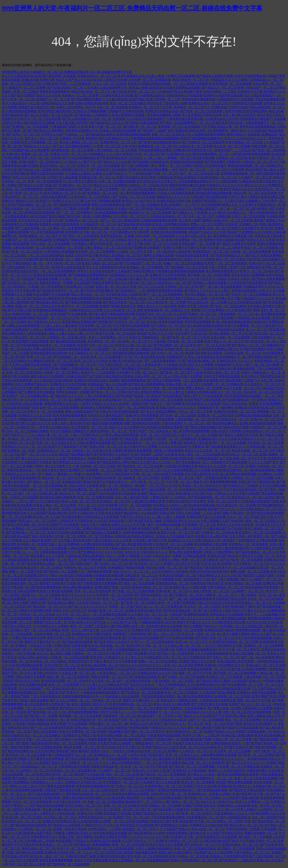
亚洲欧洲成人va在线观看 (233, 806)
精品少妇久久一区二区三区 (132, 572)
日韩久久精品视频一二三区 (194, 513)
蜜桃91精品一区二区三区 (39, 849)
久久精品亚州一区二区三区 (98, 224)
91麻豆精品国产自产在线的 (225, 529)
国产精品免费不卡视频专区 (223, 162)
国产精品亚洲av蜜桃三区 (47, 302)
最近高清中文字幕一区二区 (134, 474)
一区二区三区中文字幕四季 (226, 170)
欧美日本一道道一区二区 (199, 634)
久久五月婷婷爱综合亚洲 (245, 302)
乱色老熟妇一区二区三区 (18, 443)
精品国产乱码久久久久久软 (208, 232)
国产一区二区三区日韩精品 (109, 240)
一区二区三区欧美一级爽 (160, 443)
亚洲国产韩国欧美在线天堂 (117, 306)
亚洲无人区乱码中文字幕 (82, 255)
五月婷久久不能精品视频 (89, 111)
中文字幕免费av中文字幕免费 (130, 232)
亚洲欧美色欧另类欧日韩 (38, 80)
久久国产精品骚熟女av (71, 458)
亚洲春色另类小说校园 (219, 240)
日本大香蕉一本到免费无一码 (249, 536)
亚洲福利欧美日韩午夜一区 (230, 470)
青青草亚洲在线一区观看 (117, 236)
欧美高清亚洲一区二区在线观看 (230, 84)
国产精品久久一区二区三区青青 (223, 88)
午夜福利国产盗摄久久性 (67, 127)
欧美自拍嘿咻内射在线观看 (240, 774)
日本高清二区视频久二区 (241, 224)
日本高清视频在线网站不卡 (196, 181)
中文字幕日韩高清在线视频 (253, 638)
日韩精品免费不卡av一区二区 (73, 755)
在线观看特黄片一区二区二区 (213, 778)
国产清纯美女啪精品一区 (151, 595)
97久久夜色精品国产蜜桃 (242, 310)
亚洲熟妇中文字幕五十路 (79, 735)
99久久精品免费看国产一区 (262, 95)
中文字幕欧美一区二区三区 (251, 564)
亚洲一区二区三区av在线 (161, 244)
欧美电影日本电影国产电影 (261, 501)
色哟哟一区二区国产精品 (125, 607)
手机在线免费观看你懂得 (167, 817)
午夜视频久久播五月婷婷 (88, 244)
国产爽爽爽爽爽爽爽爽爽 (220, 482)
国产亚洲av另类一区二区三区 (103, 447)
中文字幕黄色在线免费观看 (131, 326)
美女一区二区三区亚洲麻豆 (128, 103)
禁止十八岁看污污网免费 (123, 556)
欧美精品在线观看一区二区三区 (209, 669)
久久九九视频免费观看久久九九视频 (186, 470)
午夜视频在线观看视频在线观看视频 (155, 138)
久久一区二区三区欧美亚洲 (100, 790)
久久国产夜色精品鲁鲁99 (67, 517)
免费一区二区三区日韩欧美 (150, 228)
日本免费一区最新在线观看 (95, 209)
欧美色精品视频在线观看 (133, 135)
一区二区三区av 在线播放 (41, 708)
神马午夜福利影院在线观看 (243, 396)
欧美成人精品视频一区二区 (106, 646)
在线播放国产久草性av (27, 330)
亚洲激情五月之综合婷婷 (206, 825)
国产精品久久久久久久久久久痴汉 (208, 291)
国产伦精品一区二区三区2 (168, 326)
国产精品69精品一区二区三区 (32, 205)
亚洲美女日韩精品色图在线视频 (149, 84)
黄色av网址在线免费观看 (122, 435)
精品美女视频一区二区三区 (250, 451)
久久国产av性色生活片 (160, 330)
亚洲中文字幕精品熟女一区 (147, 337)
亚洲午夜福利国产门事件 (238, 607)
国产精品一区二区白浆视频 (136, 583)
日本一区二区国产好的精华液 (149, 509)
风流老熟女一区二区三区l (105, 341)
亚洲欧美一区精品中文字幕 (34, 646)
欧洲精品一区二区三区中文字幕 (151, 107)
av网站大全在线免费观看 (23, 326)
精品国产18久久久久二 (223, 509)
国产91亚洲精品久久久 (114, 138)
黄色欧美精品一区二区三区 (211, 252)
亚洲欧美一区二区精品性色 (216, 415)
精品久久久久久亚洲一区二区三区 (208, 451)
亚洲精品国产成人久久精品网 (107, 384)
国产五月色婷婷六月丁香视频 (85, 579)
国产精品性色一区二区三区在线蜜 (140, 466)
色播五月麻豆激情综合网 (29, 638)
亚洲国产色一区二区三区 (178, 478)
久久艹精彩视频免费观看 (95, 572)
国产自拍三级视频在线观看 (45, 579)
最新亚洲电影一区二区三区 (109, 431)
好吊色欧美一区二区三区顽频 (173, 544)
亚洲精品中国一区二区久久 (97, 177)
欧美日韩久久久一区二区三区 (224, 341)
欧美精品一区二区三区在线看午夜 (29, 755)
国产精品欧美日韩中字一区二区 (58, 291)
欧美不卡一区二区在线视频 (80, 306)
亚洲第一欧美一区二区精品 (20, 92)
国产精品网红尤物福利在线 (150, 162)
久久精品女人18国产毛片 (79, 162)
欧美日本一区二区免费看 (198, 782)
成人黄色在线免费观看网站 (138, 193)
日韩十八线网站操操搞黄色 (154, 849)
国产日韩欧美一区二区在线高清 (203, 142)
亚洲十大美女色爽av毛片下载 (220, 298)
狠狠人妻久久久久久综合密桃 (157, 306)
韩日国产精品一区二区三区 (52, 650)
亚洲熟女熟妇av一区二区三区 (97, 76)
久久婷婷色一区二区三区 (33, 771)
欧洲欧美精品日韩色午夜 (174, 201)
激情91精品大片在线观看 (243, 135)
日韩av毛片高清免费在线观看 (119, 412)
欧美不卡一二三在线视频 (98, 373)
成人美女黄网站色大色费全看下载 (230, 236)
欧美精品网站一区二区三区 (163, 786)
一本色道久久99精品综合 (53, 427)
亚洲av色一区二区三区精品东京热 (38, 306)
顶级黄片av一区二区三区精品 (94, 259)
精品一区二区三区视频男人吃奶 (75, 743)
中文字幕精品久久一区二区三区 (90, 353)
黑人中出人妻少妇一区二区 (146, 240)
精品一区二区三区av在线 (122, 774)
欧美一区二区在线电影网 (45, 181)
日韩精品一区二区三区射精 (36, 614)
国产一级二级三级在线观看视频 (220, 287)
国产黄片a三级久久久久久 (32, 423)
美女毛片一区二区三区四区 (202, 607)
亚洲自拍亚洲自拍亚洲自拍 (48, 353)
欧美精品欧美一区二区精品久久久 (167, 310)
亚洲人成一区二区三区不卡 (193, 642)
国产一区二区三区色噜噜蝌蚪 (163, 294)
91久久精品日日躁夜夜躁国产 (146, 119)
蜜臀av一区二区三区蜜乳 (175, 166)
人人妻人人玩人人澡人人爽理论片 (32, 813)
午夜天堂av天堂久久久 (135, 517)
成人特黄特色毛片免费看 (140, 447)
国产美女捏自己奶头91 (139, 685)
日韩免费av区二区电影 (79, 287)
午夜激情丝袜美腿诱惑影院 (187, 228)
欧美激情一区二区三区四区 (115, 595)
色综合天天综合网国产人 (174, 189)
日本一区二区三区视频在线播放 (27, 431)
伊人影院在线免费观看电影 (43, 587)
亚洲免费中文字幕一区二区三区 (87, 232)
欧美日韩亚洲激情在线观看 (24, 790)
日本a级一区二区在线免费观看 (250, 252)
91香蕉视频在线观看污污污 (58, 552)
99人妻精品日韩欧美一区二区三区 (50, 361)
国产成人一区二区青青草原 (175, 653)
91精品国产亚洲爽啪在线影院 (189, 614)
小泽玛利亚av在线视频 (59, 252)
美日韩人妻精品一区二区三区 (79, 142)
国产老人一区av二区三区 (42, 138)
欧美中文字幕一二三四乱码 (201, 735)
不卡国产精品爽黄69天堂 (256, 349)
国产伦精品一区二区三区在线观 (134, 197)
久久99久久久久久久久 (146, 837)
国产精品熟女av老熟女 (100, 135)
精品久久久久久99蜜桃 (199, 259)
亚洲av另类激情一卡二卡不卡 (180, 205)
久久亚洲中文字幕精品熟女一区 (260, 205)
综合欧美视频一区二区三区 (52, 634)
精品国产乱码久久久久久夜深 (255, 240)
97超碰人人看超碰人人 (58, 474)
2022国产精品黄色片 (205, 189)
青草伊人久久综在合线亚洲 (95, 271)
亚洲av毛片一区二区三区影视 (41, 158)
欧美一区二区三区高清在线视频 (256, 778)
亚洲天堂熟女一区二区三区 (58, 166)
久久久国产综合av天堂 (191, 236)
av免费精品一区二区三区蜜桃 (29, 529)
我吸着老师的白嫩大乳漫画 (20, 166)
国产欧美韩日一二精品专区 (237, 860)
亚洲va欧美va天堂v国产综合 (194, 494)
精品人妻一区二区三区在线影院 (68, 677)
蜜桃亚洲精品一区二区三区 (153, 743)
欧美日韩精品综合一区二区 (231, 419)
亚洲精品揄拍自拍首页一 (227, 743)
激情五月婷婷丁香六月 (17, 650)
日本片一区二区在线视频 (248, 216)
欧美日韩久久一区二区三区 (240, 454)
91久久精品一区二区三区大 (131, 216)
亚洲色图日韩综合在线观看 (164, 626)
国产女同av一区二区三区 (23, 135)
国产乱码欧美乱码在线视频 (140, 638)
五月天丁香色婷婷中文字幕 (224, 646)
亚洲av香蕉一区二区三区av (152, 376)
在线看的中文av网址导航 (211, 536)
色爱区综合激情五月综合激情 (136, 177)
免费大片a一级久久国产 (49, 388)
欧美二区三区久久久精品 (91, 361)
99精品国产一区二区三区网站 (265, 88)
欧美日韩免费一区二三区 (164, 99)
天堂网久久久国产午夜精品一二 (62, 135)
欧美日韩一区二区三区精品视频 (212, 318)
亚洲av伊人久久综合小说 (149, 771)
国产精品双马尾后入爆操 (145, 521)
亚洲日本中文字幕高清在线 (256, 482)
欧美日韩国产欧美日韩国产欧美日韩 (55, 216)
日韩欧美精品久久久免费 (57, 103)
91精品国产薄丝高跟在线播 (209, 197)
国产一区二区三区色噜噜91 (75, 213)
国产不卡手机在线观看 (208, 396)
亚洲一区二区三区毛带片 (224, 228)
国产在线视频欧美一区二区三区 (75, 365)
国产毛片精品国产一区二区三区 (141, 263)
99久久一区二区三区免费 (195, 412)
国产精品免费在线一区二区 (81, 490)
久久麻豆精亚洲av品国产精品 (126, 99)
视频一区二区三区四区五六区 (21, 84)
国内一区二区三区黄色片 (148, 732)
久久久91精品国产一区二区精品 (40, 689)
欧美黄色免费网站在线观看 (182, 88)
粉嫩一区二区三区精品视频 (106, 802)
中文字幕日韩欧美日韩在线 (98, 318)
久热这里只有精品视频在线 (31, 724)
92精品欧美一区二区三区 (141, 575)
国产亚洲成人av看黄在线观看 (207, 283)
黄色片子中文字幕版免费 (120, 661)
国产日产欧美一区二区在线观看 (163, 388)
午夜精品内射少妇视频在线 (109, 509)
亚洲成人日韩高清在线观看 (118, 131)
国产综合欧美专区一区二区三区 (134, 92)
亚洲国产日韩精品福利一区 (253, 732)
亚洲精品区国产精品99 (93, 330)
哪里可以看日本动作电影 (47, 174)
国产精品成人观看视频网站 (146, 384)
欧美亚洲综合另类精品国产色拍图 (85, 322)
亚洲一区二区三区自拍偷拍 (198, 747)
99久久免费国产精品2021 (32, 384)
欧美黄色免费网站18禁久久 (220, 349)
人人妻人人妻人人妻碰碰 (160, 158)
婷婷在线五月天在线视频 (102, 517)
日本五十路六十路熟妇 (244, 197)
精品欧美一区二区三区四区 (141, 478)
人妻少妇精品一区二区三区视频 (116, 150)
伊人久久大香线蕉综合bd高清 (21, 76)
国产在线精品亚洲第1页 (145, 677)
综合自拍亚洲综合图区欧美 (103, 638)
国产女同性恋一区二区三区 (20, 283)
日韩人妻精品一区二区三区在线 (106, 248)
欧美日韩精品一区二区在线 (244, 142)
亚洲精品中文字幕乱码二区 (83, 782)
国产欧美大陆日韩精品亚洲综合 (159, 142)
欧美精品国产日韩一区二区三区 (157, 174)
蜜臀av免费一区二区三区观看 (250, 572)
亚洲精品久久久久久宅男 (35, 415)
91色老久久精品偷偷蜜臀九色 (108, 88)
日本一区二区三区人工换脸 (27, 864)
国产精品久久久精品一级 (76, 708)
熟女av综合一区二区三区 (148, 298)
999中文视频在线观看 (33, 685)
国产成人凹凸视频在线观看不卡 (74, 146)
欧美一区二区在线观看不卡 (109, 357)
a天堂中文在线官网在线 (250, 76)
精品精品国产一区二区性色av (157, 716)
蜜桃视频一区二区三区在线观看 (179, 127)
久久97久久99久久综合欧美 (264, 622)
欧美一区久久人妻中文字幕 (125, 244)
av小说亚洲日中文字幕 (122, 622)
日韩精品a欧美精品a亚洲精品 (177, 177)
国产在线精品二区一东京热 (71, 357)
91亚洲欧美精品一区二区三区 (217, 177)
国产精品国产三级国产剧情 (256, 575)
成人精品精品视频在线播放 (234, 322)
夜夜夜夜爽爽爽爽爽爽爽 (56, 860)
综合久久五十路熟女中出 (217, 802)
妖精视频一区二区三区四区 (104, 470)
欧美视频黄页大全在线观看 (219, 837)
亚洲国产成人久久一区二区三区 (250, 704)
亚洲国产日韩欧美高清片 (61, 189)
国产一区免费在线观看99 (213, 478)
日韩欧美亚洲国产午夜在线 (113, 813)
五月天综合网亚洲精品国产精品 (56, 751)
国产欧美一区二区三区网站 (109, 392)
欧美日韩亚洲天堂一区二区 (89, 720)
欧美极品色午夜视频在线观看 (235, 369)
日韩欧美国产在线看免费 (70, 646)
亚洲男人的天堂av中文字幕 (182, 564)
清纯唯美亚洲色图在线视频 (165, 291)
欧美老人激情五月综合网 (110, 80)
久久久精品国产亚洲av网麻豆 (50, 369)
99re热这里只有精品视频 (75, 575)
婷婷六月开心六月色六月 (79, 599)
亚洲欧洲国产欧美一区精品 (113, 587)
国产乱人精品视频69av (77, 119)
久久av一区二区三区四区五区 (247, 517)
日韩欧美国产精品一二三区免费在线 (67, 84)
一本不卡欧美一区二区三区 (188, 170)
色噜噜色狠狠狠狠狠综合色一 (82, 696)
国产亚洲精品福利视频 (212, 790)
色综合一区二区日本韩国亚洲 (32, 802)
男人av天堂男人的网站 (121, 618)
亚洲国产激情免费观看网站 (127, 380)
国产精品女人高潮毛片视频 (214, 76)
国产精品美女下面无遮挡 (195, 443)
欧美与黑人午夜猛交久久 (107, 657)
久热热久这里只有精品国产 (146, 755)
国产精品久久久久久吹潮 (114, 162)
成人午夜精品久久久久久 (44, 322)
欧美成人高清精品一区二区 (118, 255)
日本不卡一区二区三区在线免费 (39, 119)
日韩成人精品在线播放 (33, 700)
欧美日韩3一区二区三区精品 (43, 568)
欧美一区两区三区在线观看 (177, 76)
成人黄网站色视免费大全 (222, 271)
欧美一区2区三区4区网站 (161, 751)
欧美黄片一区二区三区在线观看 (260, 533)
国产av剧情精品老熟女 (149, 95)
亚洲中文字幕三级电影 (193, 306)
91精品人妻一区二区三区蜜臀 (233, 739)
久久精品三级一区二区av (60, 817)
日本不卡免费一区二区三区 (241, 388)
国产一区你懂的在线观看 (164, 525)
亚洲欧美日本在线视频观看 (169, 232)
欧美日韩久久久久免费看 (196, 365)
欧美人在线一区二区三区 (79, 501)
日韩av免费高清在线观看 (94, 443)
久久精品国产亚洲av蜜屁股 (218, 693)
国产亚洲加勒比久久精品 (171, 825)
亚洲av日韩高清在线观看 (92, 103)
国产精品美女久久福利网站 (45, 131)
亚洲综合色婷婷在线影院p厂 (177, 790)
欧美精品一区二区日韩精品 (93, 197)
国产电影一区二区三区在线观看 (202, 111)
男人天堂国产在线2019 (233, 747)
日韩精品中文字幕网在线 (76, 521)
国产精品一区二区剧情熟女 (81, 236)
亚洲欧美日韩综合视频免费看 (148, 170)
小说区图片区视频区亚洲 (180, 466)
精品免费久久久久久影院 (47, 556)
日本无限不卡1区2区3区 (257, 228)
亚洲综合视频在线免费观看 (95, 669)
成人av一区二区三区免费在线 (265, 330)
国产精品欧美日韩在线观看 (72, 205)
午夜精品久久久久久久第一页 (21, 474)
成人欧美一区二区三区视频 (232, 146)
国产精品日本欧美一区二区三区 (124, 302)
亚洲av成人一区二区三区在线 (266, 665)
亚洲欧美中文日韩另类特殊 (168, 275)
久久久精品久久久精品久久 (227, 213)
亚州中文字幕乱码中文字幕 (86, 513)
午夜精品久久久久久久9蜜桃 (229, 80)
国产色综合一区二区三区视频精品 (248, 294)
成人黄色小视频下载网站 (195, 220)
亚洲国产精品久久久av (219, 732)
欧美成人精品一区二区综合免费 (55, 505)
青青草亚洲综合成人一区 (24, 470)
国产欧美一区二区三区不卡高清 (188, 337)
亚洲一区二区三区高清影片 (130, 845)
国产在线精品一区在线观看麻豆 (185, 708)
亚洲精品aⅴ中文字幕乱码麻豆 (92, 634)
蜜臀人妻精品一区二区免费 (204, 388)
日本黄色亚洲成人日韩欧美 (124, 294)
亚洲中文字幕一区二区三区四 (110, 228)
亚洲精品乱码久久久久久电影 (217, 439)
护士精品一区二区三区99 (132, 209)
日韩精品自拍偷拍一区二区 (169, 216)
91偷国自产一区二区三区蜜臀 (26, 88)
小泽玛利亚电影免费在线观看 (250, 154)
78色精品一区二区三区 (106, 700)
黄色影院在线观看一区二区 (60, 681)
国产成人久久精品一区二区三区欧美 (48, 115)
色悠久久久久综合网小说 (29, 177)
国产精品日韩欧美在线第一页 (85, 759)
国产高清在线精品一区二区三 (67, 88)
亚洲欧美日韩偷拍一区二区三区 (235, 412)
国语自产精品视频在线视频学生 (201, 138)
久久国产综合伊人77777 (119, 174)
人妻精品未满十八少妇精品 (160, 365)
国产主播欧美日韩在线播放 (36, 392)
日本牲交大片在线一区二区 (257, 556)
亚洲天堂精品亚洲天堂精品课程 (246, 111)
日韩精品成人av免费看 (257, 708)
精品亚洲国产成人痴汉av (262, 170)
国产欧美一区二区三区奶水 (24, 252)
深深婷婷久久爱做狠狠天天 (99, 408)
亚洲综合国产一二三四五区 (233, 150)
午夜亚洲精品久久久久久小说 (217, 575)
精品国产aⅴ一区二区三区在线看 (150, 213)
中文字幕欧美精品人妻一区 (220, 127)
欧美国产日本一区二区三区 (141, 154)
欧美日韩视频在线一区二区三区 (150, 146)
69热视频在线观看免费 (108, 575)
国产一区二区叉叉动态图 (214, 345)
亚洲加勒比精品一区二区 (172, 583)
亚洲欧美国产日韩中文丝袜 (230, 107)
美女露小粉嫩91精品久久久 (61, 810)
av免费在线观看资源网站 (209, 135)
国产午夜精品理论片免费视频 (97, 583)
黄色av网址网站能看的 (121, 579)
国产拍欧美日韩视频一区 (266, 747)
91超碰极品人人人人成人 (105, 154)
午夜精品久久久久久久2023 (225, 185)
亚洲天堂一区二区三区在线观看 (98, 166)
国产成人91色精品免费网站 (264, 255)
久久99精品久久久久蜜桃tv (51, 626)
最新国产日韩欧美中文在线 (58, 583)
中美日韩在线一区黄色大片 (75, 813)
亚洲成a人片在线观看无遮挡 (175, 536)
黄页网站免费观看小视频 (164, 115)
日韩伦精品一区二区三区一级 (108, 724)
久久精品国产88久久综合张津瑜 (226, 404)
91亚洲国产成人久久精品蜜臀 (30, 150)
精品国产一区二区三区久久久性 (58, 318)
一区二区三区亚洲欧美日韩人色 (27, 517)
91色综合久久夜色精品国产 (106, 415)
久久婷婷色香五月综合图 (116, 95)
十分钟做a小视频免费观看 (89, 739)
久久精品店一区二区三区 (196, 751)
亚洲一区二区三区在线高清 (92, 591)
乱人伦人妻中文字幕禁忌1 (80, 181)
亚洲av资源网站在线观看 (129, 115)
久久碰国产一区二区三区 (255, 177)
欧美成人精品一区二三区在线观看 (198, 454)
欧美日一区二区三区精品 (257, 271)
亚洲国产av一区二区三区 (53, 99)
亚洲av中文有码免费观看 (142, 415)
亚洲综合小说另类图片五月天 (225, 665)
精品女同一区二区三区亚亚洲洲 (255, 193)
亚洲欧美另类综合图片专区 (143, 611)
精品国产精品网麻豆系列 (126, 369)
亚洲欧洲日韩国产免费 (143, 529)
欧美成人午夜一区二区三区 (103, 127)
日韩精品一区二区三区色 (181, 287)
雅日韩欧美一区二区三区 (140, 127)
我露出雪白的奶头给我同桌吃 (82, 798)
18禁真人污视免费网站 (96, 216)
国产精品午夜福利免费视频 (104, 423)
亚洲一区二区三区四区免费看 (59, 408)
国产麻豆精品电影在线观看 (68, 341)
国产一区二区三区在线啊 (229, 443)
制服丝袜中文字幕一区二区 (265, 267)
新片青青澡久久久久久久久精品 (74, 462)
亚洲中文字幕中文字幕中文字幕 (184, 248)
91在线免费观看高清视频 (74, 349)
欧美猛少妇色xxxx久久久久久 (176, 408)
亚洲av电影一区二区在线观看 (230, 337)
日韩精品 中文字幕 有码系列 (257, 92)
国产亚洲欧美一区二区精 (19, 451)
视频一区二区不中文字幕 (250, 458)
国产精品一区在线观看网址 (178, 123)
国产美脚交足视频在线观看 (156, 255)
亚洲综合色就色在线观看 (50, 275)
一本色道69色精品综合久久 (263, 759)
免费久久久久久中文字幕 (129, 525)
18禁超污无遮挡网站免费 (35, 611)
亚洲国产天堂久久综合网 (200, 786)
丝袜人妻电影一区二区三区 (211, 591)
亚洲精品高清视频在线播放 (253, 415)
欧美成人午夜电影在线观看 (55, 591)
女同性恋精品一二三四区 (220, 92)
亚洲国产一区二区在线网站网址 (27, 396)
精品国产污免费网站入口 (244, 232)
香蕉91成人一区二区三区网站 (38, 521)
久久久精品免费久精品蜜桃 (121, 798)
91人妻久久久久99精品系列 (42, 501)
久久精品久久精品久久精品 (83, 174)
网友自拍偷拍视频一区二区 (246, 166)
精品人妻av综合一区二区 (88, 294)
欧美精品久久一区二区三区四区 (253, 497)
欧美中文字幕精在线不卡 (65, 447)
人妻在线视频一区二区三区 (235, 314)
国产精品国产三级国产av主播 (154, 454)
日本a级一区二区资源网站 (45, 287)
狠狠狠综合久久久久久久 (173, 197)
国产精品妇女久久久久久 (107, 123)
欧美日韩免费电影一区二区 (184, 240)
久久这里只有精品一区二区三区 (195, 314)
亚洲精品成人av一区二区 (266, 80)
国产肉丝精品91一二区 (130, 291)
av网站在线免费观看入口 (56, 197)
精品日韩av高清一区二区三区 (91, 92)
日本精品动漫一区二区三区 (265, 447)
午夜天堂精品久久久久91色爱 (112, 540)
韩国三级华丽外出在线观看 (142, 423)
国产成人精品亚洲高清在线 (146, 357)
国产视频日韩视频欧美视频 (83, 302)
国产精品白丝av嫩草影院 (44, 298)
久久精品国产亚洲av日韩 (158, 513)
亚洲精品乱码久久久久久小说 (157, 673)
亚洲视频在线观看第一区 (237, 174)
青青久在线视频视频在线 (108, 205)
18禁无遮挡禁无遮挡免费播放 (53, 618)
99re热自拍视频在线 (201, 505)
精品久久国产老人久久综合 (74, 80)
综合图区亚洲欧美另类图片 (111, 837)
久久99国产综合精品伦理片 (225, 833)
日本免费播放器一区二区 (119, 419)
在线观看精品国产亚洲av (163, 860)
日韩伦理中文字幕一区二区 (169, 794)
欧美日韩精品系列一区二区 (20, 583)
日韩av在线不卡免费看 (187, 376)
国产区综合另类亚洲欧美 (97, 291)
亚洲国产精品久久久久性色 (42, 95)
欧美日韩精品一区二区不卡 (62, 193)
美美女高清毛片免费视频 (248, 275)
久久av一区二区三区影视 (110, 84)
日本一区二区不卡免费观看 (155, 579)
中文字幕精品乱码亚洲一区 (103, 478)
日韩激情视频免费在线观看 (159, 220)
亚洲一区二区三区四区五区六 (160, 435)
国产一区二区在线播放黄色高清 (191, 689)
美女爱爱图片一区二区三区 (121, 782)
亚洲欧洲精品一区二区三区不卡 (40, 236)
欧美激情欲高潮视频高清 (50, 310)
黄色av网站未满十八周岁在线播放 (25, 334)
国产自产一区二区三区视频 (199, 435)
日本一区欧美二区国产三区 (227, 267)
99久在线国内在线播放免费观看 (162, 427)
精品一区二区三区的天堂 (29, 439)
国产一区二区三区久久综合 (39, 454)
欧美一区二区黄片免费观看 (177, 603)
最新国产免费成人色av (269, 220)
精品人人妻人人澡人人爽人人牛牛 (72, 334)
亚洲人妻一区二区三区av (112, 287)
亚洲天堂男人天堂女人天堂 (65, 638)
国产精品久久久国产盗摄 (35, 185)
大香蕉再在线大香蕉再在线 (185, 119)
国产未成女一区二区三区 (111, 564)
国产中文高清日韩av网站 (229, 716)
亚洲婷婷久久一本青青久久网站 (159, 560)
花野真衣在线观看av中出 (82, 131)
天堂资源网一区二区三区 (95, 326)
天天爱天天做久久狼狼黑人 (242, 201)
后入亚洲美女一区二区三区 (262, 384)
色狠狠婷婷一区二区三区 (119, 716)
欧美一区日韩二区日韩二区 (133, 810)
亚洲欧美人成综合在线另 (68, 267)
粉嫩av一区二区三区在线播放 (183, 263)
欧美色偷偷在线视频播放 (79, 298)
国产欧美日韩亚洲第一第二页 (21, 525)
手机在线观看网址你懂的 (155, 150)
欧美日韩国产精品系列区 (55, 111)
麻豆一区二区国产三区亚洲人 (90, 626)
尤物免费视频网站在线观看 (219, 755)
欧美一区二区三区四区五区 (194, 330)
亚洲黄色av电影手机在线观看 (223, 95)
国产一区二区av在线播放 (143, 205)
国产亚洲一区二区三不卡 (26, 193)
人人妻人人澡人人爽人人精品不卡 (183, 529)
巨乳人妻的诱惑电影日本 (232, 548)
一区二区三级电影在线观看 (190, 84)
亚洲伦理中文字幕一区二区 (145, 646)
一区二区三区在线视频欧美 (48, 486)
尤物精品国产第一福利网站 (215, 408)
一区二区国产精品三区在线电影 (36, 732)
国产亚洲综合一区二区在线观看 (28, 127)
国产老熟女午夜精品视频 (164, 380)
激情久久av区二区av (23, 786)
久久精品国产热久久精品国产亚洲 (179, 92)
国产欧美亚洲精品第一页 (180, 611)
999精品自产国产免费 (164, 821)
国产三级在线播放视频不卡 (163, 361)
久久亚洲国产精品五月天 (50, 763)
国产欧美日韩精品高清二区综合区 (119, 158)
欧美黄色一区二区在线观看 (58, 345)
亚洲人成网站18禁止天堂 (264, 716)
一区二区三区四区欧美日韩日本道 (220, 123)
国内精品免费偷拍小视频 (267, 470)
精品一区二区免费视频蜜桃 (24, 189)
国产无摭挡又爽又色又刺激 (209, 704)
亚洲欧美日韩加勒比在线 (162, 111)
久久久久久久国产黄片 (263, 462)
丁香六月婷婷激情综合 (262, 213)
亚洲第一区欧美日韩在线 (70, 829)
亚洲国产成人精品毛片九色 (36, 107)
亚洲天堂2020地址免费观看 (66, 533)
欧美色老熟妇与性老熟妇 (262, 587)
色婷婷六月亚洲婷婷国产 (210, 166)
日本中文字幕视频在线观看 (103, 201)
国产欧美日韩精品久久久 (227, 255)
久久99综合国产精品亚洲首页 (247, 283)
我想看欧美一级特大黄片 (229, 131)
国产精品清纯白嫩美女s (222, 423)
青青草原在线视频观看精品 (257, 127)
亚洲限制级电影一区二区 (60, 330)
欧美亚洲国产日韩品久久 (182, 298)
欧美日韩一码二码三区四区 (24, 817)
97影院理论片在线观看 (247, 103)
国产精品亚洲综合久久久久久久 (171, 209)
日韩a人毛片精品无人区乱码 (215, 603)
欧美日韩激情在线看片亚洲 (65, 439)
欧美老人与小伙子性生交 (139, 201)
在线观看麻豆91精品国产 (256, 119)
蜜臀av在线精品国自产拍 (82, 412)
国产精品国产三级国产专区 (155, 131)
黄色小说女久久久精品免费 (172, 704)
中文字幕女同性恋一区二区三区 (119, 365)
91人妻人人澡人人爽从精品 (59, 326)
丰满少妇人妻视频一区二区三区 (28, 154)
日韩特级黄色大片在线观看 (184, 95)
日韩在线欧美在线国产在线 (20, 408)
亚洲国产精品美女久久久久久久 (153, 813)
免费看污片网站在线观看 (189, 556)
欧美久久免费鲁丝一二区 (253, 802)
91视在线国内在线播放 (21, 111)
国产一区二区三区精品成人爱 (200, 174)
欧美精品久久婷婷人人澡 (170, 505)
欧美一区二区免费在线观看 (95, 497)
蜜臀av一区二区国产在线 (26, 572)
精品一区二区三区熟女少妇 (234, 259)
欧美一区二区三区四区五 (117, 486)
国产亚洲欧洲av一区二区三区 (73, 185)
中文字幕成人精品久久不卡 (121, 548)
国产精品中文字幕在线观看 (240, 728)
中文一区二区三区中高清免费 (98, 505)
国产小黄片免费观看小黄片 (139, 166)
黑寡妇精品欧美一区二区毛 (90, 369)
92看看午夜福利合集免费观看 (132, 451)
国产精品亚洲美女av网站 (113, 462)
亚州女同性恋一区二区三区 (62, 665)
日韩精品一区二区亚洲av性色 (235, 158)
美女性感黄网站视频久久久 (219, 205)
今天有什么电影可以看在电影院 (31, 365)
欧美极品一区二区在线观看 (145, 267)
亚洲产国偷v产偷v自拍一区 (232, 513)
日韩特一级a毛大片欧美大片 (53, 466)
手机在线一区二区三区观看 (185, 341)
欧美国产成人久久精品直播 (188, 587)
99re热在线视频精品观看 (111, 213)
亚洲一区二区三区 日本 (112, 146)
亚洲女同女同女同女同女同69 (209, 572)
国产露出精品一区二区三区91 (47, 607)
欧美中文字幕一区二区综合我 (116, 334)
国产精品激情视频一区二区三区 (209, 497)
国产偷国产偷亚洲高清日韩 (34, 743)
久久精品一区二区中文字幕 (135, 252)
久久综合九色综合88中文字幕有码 (181, 447)
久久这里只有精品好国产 (110, 521)
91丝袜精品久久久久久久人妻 (129, 275)
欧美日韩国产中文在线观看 (51, 294)
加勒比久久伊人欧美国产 (32, 201)
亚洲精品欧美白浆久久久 (234, 786)
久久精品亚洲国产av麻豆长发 (236, 181)
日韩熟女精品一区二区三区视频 (40, 490)
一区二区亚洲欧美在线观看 (200, 380)
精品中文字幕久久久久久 (249, 611)
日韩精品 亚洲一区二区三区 (243, 353)
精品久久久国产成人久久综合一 (153, 462)
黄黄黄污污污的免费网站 (208, 310)
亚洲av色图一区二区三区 (183, 384)
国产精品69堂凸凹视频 (39, 123)
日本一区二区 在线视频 (112, 107)
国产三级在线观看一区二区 (33, 228)
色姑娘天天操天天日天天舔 (191, 743)
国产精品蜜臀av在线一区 (128, 626)
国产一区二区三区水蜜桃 (146, 708)
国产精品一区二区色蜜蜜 (101, 439)
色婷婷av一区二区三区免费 (80, 95)
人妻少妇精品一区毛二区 (255, 595)
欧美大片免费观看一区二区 (39, 142)
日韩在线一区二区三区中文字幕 (264, 162)
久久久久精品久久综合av (84, 419)
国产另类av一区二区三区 (223, 657)
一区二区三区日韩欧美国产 (74, 564)
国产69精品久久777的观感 (190, 213)
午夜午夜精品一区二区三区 (226, 587)
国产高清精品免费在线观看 (116, 689)
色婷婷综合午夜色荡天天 (207, 583)
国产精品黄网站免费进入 (88, 99)
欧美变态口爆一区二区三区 (134, 345)
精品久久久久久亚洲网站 (110, 185)
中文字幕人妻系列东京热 (201, 474)
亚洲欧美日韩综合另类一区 (193, 131)
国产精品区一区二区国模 (35, 170)
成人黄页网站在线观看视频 (191, 431)
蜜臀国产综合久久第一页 (50, 622)
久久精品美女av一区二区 (23, 103)
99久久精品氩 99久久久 (33, 653)
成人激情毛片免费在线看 (24, 810)
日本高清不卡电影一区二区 (155, 618)
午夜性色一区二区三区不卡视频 (85, 568)
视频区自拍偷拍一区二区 (53, 720)
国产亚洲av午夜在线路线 (142, 123)
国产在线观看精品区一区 (239, 400)
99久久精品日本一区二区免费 (193, 146)
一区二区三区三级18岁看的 (250, 209)
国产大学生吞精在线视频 (177, 638)
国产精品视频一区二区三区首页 (187, 267)
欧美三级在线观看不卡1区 (192, 579)
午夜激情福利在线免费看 (192, 255)
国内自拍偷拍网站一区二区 (211, 154)
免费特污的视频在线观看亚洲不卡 (199, 650)
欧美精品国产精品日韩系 (113, 298)
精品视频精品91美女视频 (211, 544)
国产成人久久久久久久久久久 (35, 458)
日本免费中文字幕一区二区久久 (137, 373)
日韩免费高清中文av (44, 837)
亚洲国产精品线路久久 (207, 201)
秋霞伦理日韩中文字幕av (85, 661)
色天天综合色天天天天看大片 (157, 181)
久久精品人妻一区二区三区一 (51, 435)
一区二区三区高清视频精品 (45, 255)
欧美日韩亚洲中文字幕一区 (33, 509)
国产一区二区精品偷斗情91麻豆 (121, 279)
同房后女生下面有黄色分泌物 (167, 103)
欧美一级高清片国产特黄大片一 (144, 404)
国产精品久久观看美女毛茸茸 (236, 244)
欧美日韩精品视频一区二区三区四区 (122, 735)
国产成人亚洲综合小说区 (214, 611)
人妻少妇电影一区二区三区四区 (94, 466)
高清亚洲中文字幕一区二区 (58, 536)
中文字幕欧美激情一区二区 (257, 509)
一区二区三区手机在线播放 (137, 189)
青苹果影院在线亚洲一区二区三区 (88, 794)
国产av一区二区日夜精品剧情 (120, 220)
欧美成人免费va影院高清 (146, 88)
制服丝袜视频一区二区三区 (31, 314)
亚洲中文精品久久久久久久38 (102, 404)
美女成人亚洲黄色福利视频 (165, 322)
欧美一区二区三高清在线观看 (114, 849)
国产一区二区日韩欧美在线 (137, 408)
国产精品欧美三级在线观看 (109, 170)
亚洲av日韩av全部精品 (33, 657)
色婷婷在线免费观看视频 (199, 99)
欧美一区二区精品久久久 (182, 755)
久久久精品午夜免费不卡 (39, 540)
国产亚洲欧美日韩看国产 (145, 248)
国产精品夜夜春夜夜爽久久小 (225, 447)
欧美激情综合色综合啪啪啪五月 (219, 357)
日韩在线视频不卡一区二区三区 (29, 267)
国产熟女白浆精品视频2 (201, 427)
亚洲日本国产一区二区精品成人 (40, 162)
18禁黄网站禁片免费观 (74, 767)
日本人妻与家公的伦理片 (239, 115)
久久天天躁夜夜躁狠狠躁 (211, 653)
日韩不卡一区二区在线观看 (206, 720)
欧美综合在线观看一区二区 (177, 575)
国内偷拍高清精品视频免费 (214, 193)
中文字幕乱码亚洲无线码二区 (243, 490)
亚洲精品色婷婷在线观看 (187, 162)
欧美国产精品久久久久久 (237, 189)
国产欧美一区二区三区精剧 (178, 415)
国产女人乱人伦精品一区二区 (70, 700)
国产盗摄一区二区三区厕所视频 (209, 275)
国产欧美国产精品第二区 (133, 396)
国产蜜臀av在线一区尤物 (224, 708)
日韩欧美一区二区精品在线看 (69, 657)
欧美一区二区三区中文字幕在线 (144, 341)
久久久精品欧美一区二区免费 (166, 302)
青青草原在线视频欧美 (55, 92)
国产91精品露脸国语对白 (166, 259)
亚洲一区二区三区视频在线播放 (195, 849)
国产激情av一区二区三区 (248, 345)
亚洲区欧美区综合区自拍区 (20, 271)
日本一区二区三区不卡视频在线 (209, 216)
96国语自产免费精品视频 (131, 728)
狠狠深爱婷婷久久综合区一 (63, 404)
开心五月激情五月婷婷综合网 (201, 115)
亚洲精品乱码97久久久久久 (261, 287)
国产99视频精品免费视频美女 (88, 275)
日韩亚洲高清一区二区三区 (121, 400)
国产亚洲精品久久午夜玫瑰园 (187, 771)
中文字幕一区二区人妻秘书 (225, 248)
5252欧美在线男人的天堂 (221, 119)
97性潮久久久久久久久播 (67, 201)
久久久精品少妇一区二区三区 (148, 614)
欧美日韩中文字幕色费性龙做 (261, 376)
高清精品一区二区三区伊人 (192, 107)
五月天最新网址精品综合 (204, 685)
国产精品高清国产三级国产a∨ (239, 380)
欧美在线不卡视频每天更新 (179, 700)
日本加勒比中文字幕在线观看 (257, 540)
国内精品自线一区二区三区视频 (72, 150)
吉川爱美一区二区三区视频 (232, 751)
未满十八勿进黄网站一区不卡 (76, 107)
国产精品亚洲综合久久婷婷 (146, 833)
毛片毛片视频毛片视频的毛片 (70, 431)
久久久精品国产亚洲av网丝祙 (53, 380)
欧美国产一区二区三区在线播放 (226, 263)
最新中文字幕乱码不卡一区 (42, 642)
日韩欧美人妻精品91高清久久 (72, 833)
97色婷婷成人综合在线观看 (253, 318)
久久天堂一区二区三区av (73, 614)
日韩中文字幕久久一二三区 (20, 552)
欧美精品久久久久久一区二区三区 (261, 439)
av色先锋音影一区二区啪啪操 (120, 490)
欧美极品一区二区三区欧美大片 (200, 486)
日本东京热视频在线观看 (26, 665)
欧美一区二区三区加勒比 (181, 693)
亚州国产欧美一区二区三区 (183, 349)
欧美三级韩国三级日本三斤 (71, 170)
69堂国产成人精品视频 (62, 177)
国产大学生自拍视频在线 (79, 158)
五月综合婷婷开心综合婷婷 (118, 494)
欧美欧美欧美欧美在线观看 (204, 353)
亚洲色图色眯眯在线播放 (139, 533)
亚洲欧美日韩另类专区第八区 (193, 150)
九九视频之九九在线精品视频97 (162, 798)
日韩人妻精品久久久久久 (65, 778)
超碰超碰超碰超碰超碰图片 (101, 693)
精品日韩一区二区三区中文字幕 (63, 478)
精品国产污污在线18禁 (89, 774)
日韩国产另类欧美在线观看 (140, 458)
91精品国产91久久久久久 (258, 298)
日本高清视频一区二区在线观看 (162, 400)
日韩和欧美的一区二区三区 (199, 860)
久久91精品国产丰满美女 (35, 462)
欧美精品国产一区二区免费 (197, 244)
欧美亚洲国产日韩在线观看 (30, 341)
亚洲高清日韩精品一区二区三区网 (235, 642)
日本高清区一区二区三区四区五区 (241, 626)
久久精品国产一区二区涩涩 (110, 349)
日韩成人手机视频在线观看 (176, 193)
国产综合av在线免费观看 (268, 279)
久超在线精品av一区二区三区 (262, 431)
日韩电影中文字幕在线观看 (125, 111)
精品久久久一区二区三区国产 (79, 494)
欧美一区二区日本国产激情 (224, 724)
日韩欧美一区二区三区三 (220, 595)
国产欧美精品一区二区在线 (100, 193)
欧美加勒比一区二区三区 (113, 501)
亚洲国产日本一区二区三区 (131, 817)
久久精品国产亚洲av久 (246, 681)
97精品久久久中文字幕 (230, 494)
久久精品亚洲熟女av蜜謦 (94, 821)
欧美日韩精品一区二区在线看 (183, 630)
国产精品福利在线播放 (77, 642)
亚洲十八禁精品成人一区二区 (261, 373)
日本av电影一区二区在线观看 (155, 236)
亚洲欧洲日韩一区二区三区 (119, 142)
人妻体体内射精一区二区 (29, 248)
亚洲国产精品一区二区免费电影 (58, 544)
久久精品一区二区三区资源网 (79, 279)
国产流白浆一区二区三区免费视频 (192, 767)
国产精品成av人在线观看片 (92, 115)
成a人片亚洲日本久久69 (88, 435)
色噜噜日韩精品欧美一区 (107, 767)
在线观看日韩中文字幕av (41, 575)
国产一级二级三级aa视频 (262, 365)
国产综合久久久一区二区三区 (184, 724)
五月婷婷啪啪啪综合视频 (152, 689)
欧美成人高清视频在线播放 (171, 224)
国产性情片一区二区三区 (198, 548)
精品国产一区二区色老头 (135, 318)
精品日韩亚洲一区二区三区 (190, 80)
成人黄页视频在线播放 (270, 314)
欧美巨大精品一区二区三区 (100, 263)
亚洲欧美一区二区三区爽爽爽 (264, 646)
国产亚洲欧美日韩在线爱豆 (185, 404)
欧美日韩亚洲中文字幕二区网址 (71, 529)
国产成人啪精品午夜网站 (146, 349)
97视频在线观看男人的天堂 (157, 622)
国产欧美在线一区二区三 (262, 341)
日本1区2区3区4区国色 (216, 564)
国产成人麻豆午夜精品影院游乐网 (112, 314)
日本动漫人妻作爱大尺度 (264, 306)
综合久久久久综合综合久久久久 (246, 138)
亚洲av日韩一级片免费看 (75, 837)
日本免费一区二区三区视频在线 (150, 80)
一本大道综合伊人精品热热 (173, 252)
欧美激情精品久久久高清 (169, 669)
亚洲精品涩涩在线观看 (39, 213)
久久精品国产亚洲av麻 (133, 778)
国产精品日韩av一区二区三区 (244, 825)
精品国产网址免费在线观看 (234, 782)
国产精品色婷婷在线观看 (134, 224)
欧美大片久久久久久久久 (79, 595)
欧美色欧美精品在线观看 (110, 833)
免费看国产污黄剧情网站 (129, 634)
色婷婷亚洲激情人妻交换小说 (186, 833)
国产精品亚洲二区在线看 (59, 76)
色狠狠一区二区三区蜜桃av (62, 373)
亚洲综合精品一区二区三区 (150, 587)
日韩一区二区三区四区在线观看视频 (247, 712)
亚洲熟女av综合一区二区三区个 (209, 103)
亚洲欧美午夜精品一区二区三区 (177, 841)
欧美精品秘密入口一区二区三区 (221, 392)
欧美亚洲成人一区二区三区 (253, 603)
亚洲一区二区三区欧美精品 (24, 373)
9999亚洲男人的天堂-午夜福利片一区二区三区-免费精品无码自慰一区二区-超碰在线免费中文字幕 (132, 8)
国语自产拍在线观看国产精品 (171, 396)
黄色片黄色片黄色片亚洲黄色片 (63, 470)
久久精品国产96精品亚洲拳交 (135, 271)
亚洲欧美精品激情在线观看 (258, 423)
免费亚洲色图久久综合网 (263, 771)
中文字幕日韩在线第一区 (70, 802)
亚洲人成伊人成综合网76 (68, 423)
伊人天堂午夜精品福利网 (47, 232)
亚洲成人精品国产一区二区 (212, 209)
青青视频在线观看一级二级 (254, 630)
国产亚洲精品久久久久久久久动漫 (100, 552)
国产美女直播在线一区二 (56, 259)
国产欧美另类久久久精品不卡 (113, 454)
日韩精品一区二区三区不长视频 (252, 478)
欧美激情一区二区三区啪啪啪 (95, 252)
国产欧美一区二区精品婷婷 (228, 306)
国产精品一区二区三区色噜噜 (98, 189)
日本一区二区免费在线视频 (117, 181)
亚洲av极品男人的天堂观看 (235, 661)
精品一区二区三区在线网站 (243, 720)
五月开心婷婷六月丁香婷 (59, 209)
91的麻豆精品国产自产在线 (83, 376)
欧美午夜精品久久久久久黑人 (137, 76)
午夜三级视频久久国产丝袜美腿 (222, 521)
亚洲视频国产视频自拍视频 (71, 240)
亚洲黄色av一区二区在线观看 (249, 544)
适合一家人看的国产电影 (132, 497)
